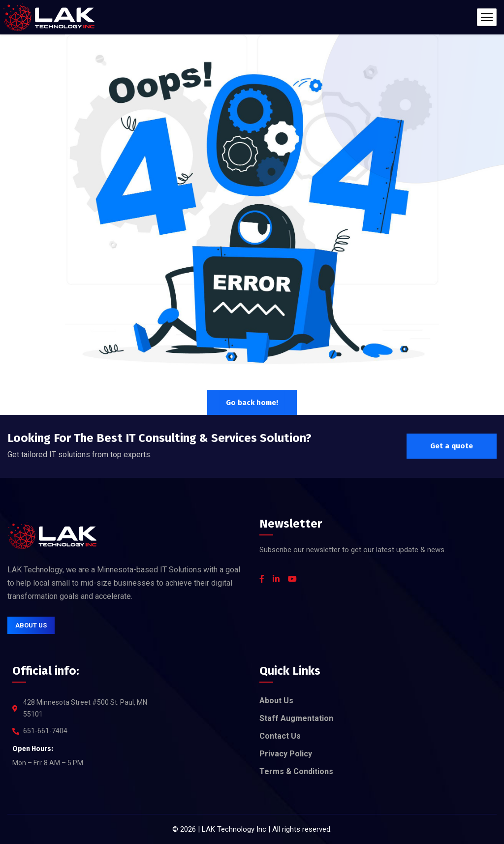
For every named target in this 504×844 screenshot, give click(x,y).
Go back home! (252, 403)
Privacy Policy (286, 754)
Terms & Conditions (296, 771)
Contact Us (280, 736)
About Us (276, 701)
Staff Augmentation (296, 718)
